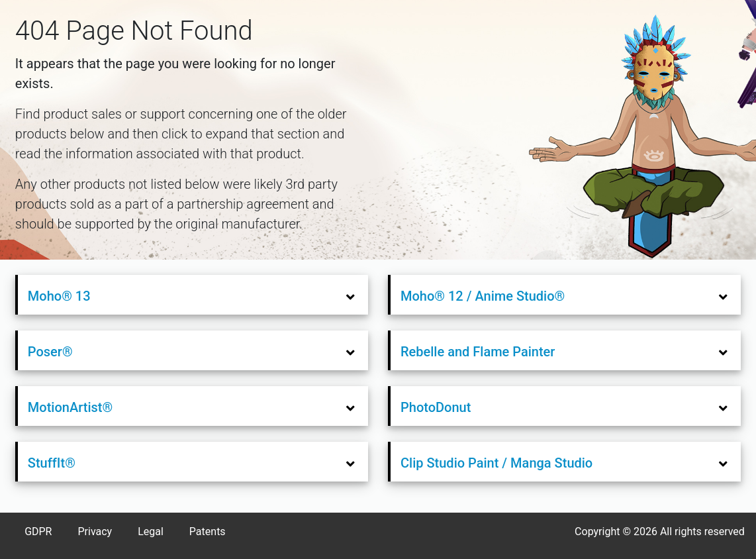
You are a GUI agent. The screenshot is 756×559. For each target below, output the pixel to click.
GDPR (38, 532)
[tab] (193, 295)
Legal (151, 532)
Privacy (95, 532)
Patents (208, 532)
